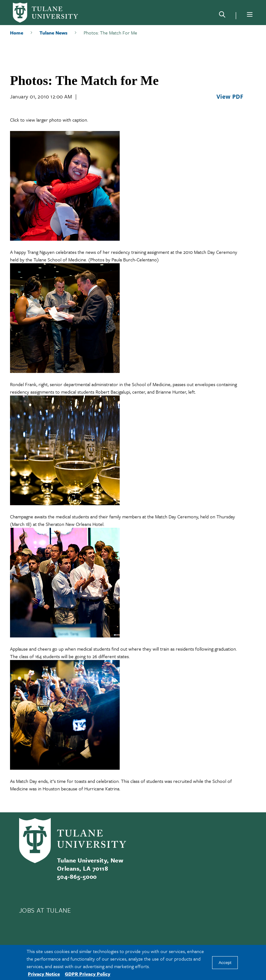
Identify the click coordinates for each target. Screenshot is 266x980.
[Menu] (250, 14)
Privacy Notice (44, 974)
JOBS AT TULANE (45, 910)
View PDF (230, 97)
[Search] (222, 16)
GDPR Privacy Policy (88, 974)
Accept (225, 963)
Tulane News (53, 33)
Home (17, 33)
